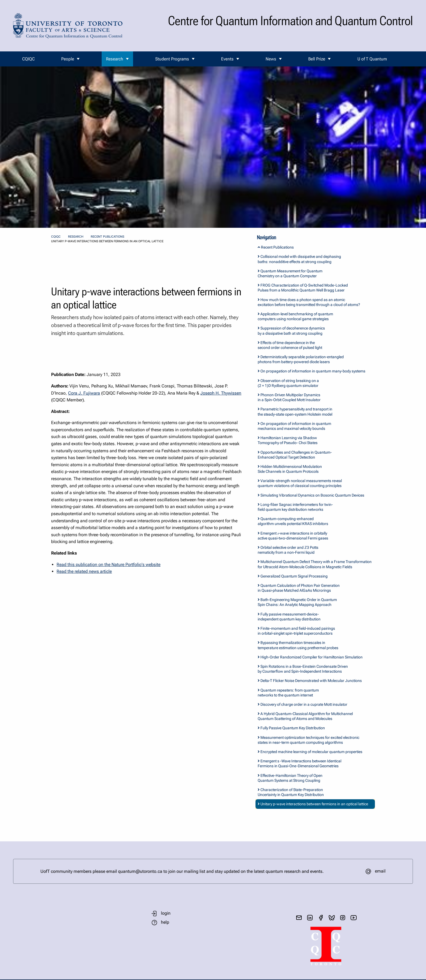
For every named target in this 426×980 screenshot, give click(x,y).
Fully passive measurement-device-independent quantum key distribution (289, 617)
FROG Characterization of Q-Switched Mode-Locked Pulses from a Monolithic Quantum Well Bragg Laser (303, 288)
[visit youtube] (354, 918)
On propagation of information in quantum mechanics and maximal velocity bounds (294, 426)
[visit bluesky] (332, 918)
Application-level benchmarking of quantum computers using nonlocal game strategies (295, 316)
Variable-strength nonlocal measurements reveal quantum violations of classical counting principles (300, 483)
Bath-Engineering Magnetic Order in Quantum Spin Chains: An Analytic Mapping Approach (297, 602)
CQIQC (28, 59)
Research (115, 59)
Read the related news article (84, 571)
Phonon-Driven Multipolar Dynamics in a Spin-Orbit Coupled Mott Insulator (289, 397)
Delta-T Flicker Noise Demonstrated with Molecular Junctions (310, 681)
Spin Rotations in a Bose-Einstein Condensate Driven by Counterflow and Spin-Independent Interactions (303, 669)
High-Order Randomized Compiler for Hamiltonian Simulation (310, 657)
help (165, 922)
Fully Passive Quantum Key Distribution (291, 728)
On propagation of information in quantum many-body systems (312, 371)
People (68, 59)
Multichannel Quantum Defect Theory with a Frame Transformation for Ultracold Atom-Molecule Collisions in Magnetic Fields (315, 564)
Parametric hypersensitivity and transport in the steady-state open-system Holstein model (295, 412)
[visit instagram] (343, 918)
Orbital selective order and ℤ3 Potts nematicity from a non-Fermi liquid (288, 550)
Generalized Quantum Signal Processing (293, 576)
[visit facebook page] (321, 918)
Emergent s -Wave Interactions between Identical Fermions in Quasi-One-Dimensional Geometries (299, 763)
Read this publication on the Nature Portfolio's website (108, 565)
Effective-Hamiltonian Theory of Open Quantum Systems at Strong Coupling (290, 778)
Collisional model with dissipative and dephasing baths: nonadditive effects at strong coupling (299, 259)
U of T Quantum (372, 59)
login (166, 913)
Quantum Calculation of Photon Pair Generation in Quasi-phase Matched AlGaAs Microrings (299, 588)
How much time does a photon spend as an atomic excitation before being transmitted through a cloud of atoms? (309, 302)
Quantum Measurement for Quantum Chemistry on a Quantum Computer (290, 273)
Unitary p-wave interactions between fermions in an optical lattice (313, 804)
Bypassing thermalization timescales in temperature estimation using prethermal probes (298, 645)
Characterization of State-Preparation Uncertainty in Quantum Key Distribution (291, 792)
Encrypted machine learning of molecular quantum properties (310, 752)
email (380, 871)
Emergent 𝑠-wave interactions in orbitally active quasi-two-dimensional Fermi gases (293, 536)
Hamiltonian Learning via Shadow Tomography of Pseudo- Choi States (288, 440)
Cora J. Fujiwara (84, 393)
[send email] (299, 918)
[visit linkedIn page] (310, 918)
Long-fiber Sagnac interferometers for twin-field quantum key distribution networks (295, 507)
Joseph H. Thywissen (221, 393)
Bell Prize (317, 59)
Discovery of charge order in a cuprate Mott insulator (302, 704)
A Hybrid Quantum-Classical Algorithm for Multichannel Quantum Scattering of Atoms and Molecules (305, 716)
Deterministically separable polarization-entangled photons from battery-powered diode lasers (301, 359)
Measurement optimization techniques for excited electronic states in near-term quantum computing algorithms (309, 740)
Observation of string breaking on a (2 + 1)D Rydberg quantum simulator (288, 383)
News (271, 59)
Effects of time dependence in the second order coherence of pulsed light (290, 345)
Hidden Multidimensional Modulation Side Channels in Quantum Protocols (290, 469)
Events (227, 59)
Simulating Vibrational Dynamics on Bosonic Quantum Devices (311, 495)
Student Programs (172, 59)
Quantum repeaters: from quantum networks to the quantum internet (288, 693)
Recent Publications (108, 237)
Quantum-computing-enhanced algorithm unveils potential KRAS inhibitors (293, 521)
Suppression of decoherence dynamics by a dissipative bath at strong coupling (291, 331)
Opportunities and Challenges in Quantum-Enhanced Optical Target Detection (295, 455)
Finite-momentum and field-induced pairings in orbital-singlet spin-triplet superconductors (296, 631)
